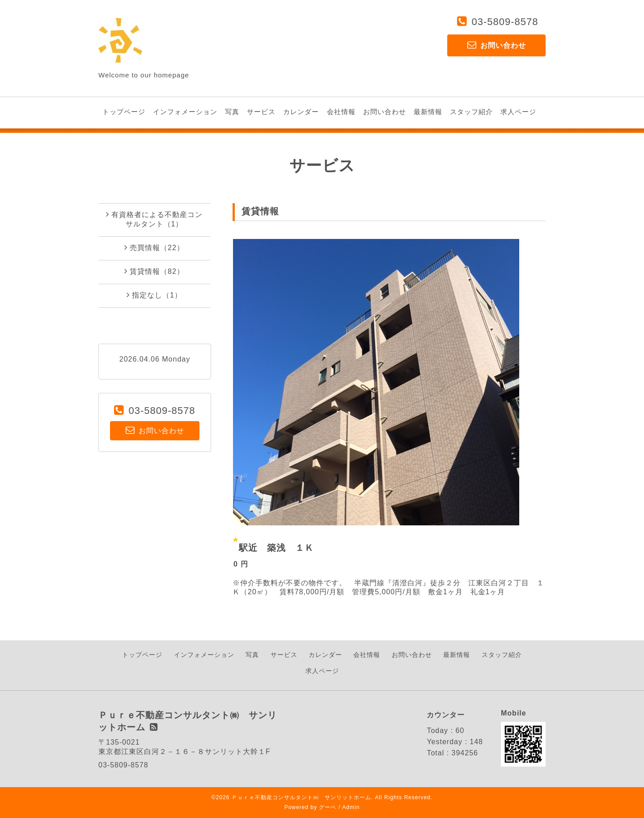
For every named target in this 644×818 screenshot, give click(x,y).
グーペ (328, 807)
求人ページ (518, 112)
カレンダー (301, 112)
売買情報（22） (154, 247)
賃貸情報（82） (154, 271)
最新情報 (428, 112)
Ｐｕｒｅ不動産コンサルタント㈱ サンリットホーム (301, 797)
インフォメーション (185, 112)
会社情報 (341, 112)
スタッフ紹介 (471, 112)
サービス (261, 112)
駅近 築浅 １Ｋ (276, 548)
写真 (232, 112)
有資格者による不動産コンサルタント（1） (154, 219)
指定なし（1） (154, 295)
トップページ (124, 112)
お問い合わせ (385, 112)
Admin (351, 807)
